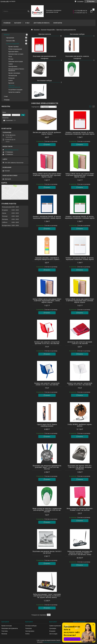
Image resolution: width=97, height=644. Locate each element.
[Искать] (28, 11)
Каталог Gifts (11, 41)
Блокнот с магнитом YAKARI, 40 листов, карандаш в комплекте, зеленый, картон (80, 217)
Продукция (10, 38)
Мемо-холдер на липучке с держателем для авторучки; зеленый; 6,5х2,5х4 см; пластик (47, 510)
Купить (48, 145)
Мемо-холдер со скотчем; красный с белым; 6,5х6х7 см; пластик (80, 509)
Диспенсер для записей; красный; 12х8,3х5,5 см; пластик (80, 343)
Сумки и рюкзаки (55, 626)
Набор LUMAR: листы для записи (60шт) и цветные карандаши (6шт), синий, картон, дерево (47, 301)
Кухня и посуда (7, 626)
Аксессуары (53, 634)
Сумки (11, 64)
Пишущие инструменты (10, 628)
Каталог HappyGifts (48, 30)
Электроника (13, 66)
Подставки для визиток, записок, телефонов (77, 57)
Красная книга (13, 51)
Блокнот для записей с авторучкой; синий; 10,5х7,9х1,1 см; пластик (47, 384)
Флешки (4, 634)
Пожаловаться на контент (52, 642)
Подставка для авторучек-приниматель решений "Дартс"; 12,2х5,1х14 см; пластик (47, 467)
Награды (11, 78)
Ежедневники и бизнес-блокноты (16, 70)
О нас (27, 23)
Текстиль (5, 631)
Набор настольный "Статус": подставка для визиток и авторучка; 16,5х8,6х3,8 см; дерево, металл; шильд (47, 596)
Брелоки (11, 83)
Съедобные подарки (15, 90)
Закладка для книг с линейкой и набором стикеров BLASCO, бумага (47, 259)
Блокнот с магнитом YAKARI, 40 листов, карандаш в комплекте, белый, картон (80, 259)
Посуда (11, 59)
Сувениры (53, 628)
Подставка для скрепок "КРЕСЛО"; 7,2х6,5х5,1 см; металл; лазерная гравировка (80, 467)
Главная (7, 23)
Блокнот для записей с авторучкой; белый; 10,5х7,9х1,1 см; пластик (80, 384)
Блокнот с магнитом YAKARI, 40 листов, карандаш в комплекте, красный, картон (80, 133)
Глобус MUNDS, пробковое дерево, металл (80, 425)
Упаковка (29, 628)
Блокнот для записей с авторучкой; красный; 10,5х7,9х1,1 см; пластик (47, 343)
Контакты (58, 23)
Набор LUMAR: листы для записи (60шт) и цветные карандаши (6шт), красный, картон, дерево (47, 175)
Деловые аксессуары (16, 61)
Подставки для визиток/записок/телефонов (44, 57)
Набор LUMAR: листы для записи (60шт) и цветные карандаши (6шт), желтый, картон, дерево (80, 301)
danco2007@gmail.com (11, 150)
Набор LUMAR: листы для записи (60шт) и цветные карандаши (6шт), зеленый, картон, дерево (80, 175)
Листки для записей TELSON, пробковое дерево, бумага (47, 133)
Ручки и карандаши (15, 49)
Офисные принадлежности (14, 86)
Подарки (52, 631)
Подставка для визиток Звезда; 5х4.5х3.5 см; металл (47, 552)
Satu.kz (58, 640)
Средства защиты (14, 92)
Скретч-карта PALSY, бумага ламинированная (47, 425)
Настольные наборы (77, 34)
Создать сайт (5, 1)
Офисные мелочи (45, 34)
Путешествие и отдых (16, 54)
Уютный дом (13, 75)
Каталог (18, 23)
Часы (10, 56)
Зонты (10, 80)
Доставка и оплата (42, 23)
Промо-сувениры (14, 73)
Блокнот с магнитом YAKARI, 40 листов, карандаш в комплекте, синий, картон (47, 217)
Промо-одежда (14, 47)
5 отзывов (80, 1)
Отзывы (7, 100)
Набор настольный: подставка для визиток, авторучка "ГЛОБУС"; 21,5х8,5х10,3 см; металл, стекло (80, 553)
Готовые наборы (31, 626)
